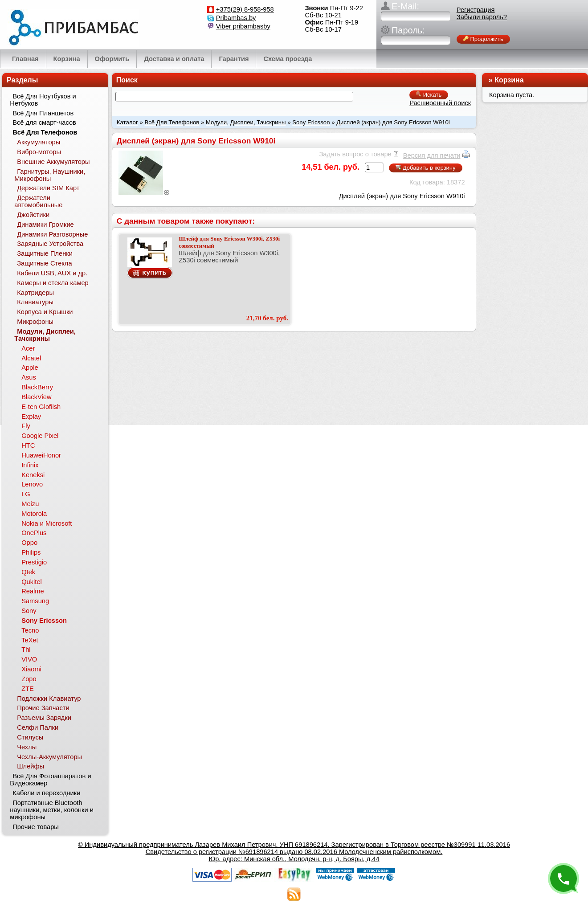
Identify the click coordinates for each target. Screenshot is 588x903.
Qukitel (32, 582)
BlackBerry (37, 387)
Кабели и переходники (46, 793)
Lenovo (32, 484)
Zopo (29, 679)
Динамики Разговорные (52, 234)
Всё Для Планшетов (43, 113)
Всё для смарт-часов (44, 123)
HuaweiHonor (41, 455)
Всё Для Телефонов (172, 122)
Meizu (30, 504)
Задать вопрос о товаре (355, 154)
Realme (33, 591)
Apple (30, 368)
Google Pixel (40, 436)
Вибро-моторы (39, 152)
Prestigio (34, 562)
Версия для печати (432, 155)
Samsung (35, 601)
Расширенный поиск (440, 103)
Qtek (28, 572)
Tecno (30, 630)
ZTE (28, 689)
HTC (28, 445)
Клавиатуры (35, 302)
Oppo (29, 543)
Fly (26, 426)
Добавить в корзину (425, 168)
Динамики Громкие (45, 225)
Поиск (127, 80)
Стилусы (30, 737)
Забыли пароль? (482, 17)
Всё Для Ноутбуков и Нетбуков (43, 100)
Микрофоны (35, 322)
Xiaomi (31, 669)
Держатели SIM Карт (48, 188)
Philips (31, 552)
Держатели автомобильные (38, 201)
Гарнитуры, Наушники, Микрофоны (50, 175)
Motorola (34, 514)
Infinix (30, 465)
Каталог (127, 122)
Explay (31, 417)
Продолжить (483, 39)
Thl (26, 650)
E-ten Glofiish (41, 407)
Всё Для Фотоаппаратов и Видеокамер (50, 780)
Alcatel (31, 358)
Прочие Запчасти (43, 708)
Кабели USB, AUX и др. (52, 273)
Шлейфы (31, 766)
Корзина (509, 80)
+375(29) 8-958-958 (245, 9)
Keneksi (33, 475)
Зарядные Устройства (50, 244)
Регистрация (476, 10)
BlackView (36, 397)
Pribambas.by (236, 18)
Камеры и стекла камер (53, 283)
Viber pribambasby (243, 26)
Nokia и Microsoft (47, 523)
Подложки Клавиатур (49, 699)
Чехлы (27, 747)
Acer (28, 348)
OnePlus (34, 533)
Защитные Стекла (44, 263)
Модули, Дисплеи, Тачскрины (246, 122)
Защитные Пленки (45, 253)
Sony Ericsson (311, 122)
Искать (429, 95)
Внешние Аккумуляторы (53, 162)
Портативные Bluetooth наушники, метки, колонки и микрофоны (52, 810)
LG (26, 494)
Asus (29, 377)
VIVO (29, 659)
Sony (29, 611)
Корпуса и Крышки (45, 312)
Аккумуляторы (39, 142)
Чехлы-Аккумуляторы (49, 757)
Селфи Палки (38, 727)
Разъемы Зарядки (44, 718)
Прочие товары (36, 827)
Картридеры (35, 293)
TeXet (30, 640)
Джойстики (33, 215)
